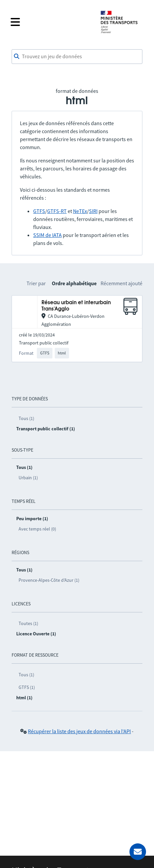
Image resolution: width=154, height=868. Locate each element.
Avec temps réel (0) (37, 529)
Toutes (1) (28, 623)
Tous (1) (26, 418)
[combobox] (77, 57)
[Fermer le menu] (51, 22)
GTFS (39, 211)
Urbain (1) (28, 478)
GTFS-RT (57, 211)
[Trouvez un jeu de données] (77, 57)
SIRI (93, 211)
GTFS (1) (27, 687)
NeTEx (80, 211)
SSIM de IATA (47, 235)
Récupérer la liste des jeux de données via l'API (79, 731)
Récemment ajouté (121, 283)
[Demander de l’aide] (138, 852)
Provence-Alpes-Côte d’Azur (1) (49, 580)
